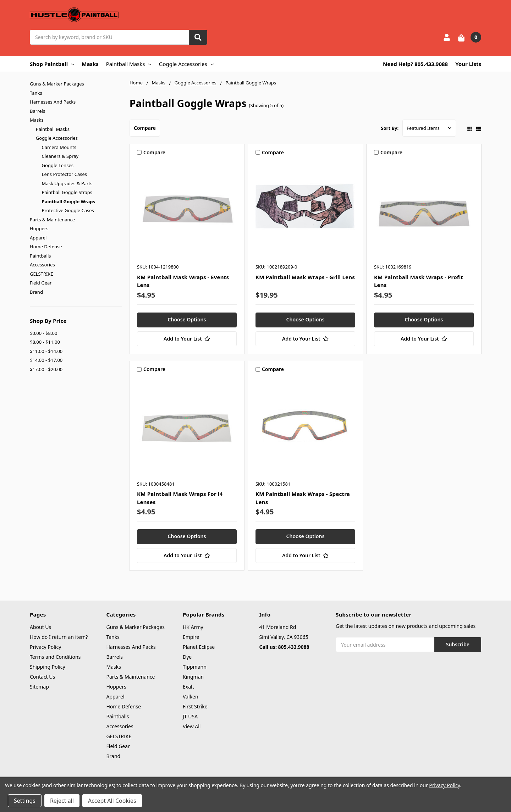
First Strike (195, 706)
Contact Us (42, 677)
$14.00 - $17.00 (46, 360)
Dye (187, 657)
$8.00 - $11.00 (45, 342)
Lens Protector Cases (65, 174)
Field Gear (41, 283)
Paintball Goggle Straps (67, 192)
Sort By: (390, 128)
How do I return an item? (59, 637)
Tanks (36, 93)
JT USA (190, 716)
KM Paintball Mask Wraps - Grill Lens (305, 277)
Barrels (37, 111)
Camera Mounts (59, 147)
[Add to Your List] (187, 339)
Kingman (193, 677)
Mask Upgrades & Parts (67, 183)
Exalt (188, 687)
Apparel (38, 238)
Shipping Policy (48, 667)
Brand (36, 292)
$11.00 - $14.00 (46, 351)
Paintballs (40, 256)
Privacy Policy (45, 647)
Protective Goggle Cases (68, 210)
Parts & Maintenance (52, 220)
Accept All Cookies (112, 801)
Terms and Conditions (55, 657)
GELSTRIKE (42, 274)
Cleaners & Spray (60, 156)
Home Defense (46, 247)
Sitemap (39, 687)
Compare (145, 128)
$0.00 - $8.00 (43, 333)
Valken (191, 697)
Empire (191, 637)
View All (192, 726)
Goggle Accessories (186, 64)
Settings (25, 801)
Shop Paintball (52, 64)
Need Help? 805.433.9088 (415, 64)
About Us (40, 627)
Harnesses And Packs (53, 102)
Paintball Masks (129, 64)
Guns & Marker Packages (57, 84)
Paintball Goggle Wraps (68, 201)
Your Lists (468, 64)
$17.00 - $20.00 (46, 369)
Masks (90, 64)
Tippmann (195, 667)
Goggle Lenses (58, 165)
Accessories (42, 265)
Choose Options (187, 319)
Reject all (62, 801)
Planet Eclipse (199, 647)
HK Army (193, 627)
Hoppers (39, 228)
